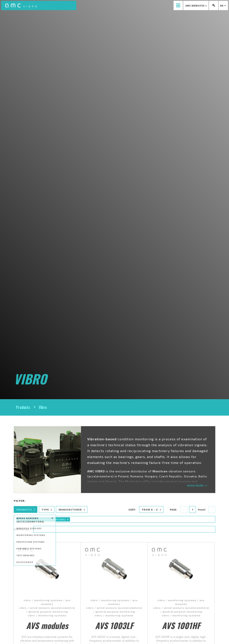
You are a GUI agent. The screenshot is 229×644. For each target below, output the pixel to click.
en (223, 5)
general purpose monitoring (48, 612)
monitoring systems (48, 600)
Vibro (43, 407)
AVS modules (47, 625)
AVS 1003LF (114, 625)
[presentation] (178, 5)
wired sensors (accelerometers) (52, 608)
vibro (27, 600)
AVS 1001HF (181, 625)
